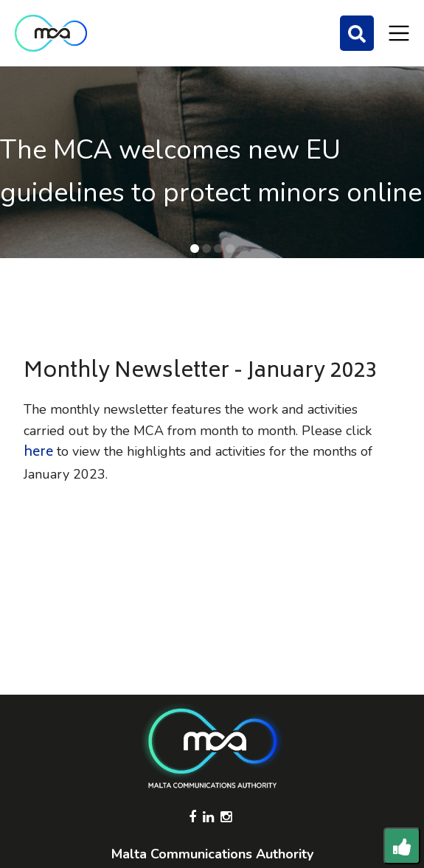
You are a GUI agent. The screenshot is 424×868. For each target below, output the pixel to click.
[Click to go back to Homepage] (51, 33)
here (38, 453)
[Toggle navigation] (399, 33)
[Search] (357, 33)
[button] (195, 249)
